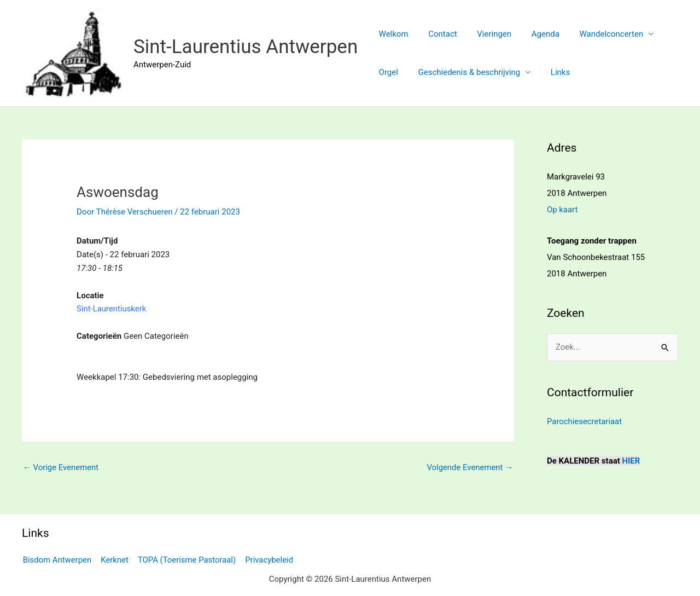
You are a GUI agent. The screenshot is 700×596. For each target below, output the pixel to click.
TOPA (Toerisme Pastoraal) (185, 559)
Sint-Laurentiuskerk (112, 309)
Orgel (386, 72)
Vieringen (485, 34)
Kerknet (113, 559)
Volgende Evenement (469, 467)
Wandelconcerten (595, 34)
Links (551, 72)
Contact (437, 34)
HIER (631, 460)
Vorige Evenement (61, 467)
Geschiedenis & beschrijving (464, 72)
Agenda (533, 34)
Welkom (392, 34)
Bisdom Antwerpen (57, 559)
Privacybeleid (267, 559)
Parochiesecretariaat (585, 421)
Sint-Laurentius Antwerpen (246, 47)
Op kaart (562, 210)
